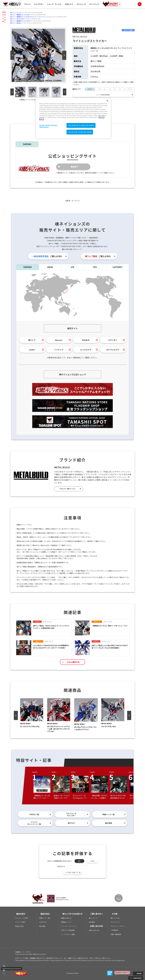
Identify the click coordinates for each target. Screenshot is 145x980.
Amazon (59, 340)
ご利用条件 (114, 930)
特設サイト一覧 (44, 918)
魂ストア (32, 340)
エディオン (113, 340)
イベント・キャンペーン (69, 926)
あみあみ (86, 340)
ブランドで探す (20, 922)
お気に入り (69, 4)
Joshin (32, 350)
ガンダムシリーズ (22, 13)
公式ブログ (43, 922)
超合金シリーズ (21, 23)
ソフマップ (59, 350)
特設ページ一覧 (109, 814)
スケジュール (81, 4)
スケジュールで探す (22, 918)
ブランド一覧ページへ (67, 489)
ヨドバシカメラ (113, 350)
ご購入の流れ (47, 256)
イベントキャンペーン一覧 (34, 823)
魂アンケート (93, 918)
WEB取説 (92, 922)
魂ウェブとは (115, 918)
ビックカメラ (86, 350)
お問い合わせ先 (94, 930)
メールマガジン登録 (68, 934)
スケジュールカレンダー (71, 814)
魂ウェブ (13, 13)
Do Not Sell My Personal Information (12, 969)
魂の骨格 (109, 823)
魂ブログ (71, 823)
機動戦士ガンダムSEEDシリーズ (26, 21)
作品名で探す (19, 926)
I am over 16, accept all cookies (80, 132)
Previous (12, 55)
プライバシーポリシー (118, 926)
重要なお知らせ (66, 918)
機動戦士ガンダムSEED (23, 15)
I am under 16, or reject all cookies (81, 125)
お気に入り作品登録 (68, 930)
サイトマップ (94, 4)
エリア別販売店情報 (103, 95)
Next (64, 55)
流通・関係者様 (116, 934)
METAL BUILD (21, 19)
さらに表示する (73, 662)
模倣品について (66, 922)
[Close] (107, 101)
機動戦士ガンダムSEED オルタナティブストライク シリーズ (33, 17)
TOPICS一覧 (34, 814)
